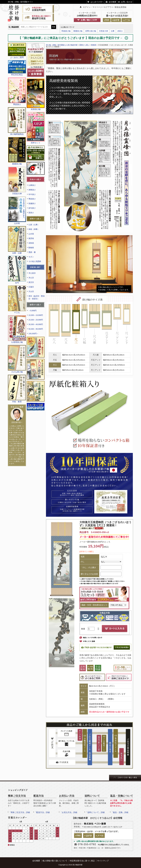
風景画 (31, 238)
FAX (107, 20)
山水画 (31, 234)
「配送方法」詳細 (42, 812)
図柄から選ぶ (84, 45)
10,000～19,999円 (36, 315)
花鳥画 (31, 243)
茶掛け (31, 213)
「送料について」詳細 (95, 812)
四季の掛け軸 (91, 31)
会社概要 (112, 2)
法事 (113, 31)
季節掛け (32, 199)
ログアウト (108, 7)
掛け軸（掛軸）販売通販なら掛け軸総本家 (62, 45)
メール (127, 20)
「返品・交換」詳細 (120, 812)
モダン (31, 257)
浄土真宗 (32, 273)
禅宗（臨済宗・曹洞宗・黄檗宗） (37, 297)
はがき (116, 20)
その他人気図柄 (35, 261)
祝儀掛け (32, 203)
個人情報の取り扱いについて (55, 861)
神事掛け (32, 190)
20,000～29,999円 (36, 320)
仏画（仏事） (34, 225)
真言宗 (31, 282)
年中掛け (32, 194)
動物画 (31, 248)
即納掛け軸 (66, 31)
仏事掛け (32, 185)
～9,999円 (33, 311)
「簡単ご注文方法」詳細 (19, 812)
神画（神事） (34, 229)
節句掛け (32, 208)
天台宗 (31, 291)
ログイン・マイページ (92, 7)
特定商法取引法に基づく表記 (82, 861)
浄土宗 (31, 278)
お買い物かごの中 (89, 20)
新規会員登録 (121, 7)
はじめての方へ (97, 2)
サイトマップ (103, 861)
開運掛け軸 (78, 31)
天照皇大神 (103, 31)
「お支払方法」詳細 (69, 812)
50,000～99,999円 (36, 329)
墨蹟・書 (32, 252)
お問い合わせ (127, 2)
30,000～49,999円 (36, 324)
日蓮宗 (31, 287)
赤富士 (120, 31)
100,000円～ (33, 334)
